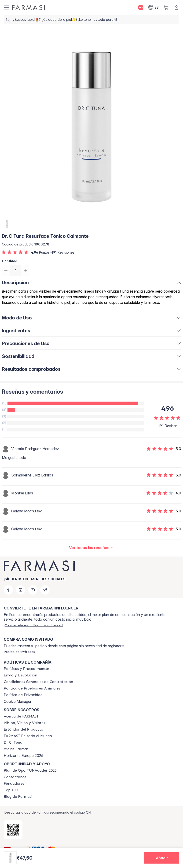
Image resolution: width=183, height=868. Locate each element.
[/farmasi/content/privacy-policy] (23, 695)
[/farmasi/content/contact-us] (15, 777)
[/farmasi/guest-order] (19, 652)
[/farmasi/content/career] (17, 749)
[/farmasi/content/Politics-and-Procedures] (27, 669)
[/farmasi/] (29, 8)
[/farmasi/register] (33, 625)
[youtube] (33, 590)
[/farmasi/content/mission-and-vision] (24, 723)
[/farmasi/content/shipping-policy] (20, 675)
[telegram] (45, 590)
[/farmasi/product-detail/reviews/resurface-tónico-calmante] (91, 548)
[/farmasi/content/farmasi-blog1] (18, 797)
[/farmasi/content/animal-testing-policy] (32, 688)
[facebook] (8, 590)
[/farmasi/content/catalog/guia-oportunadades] (30, 770)
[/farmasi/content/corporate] (28, 736)
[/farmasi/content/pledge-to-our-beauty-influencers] (13, 742)
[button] (162, 858)
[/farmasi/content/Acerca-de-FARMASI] (21, 716)
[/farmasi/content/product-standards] (24, 729)
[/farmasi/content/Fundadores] (14, 784)
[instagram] (21, 590)
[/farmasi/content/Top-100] (11, 790)
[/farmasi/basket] (166, 7)
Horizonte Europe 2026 (24, 756)
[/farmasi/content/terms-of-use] (38, 682)
